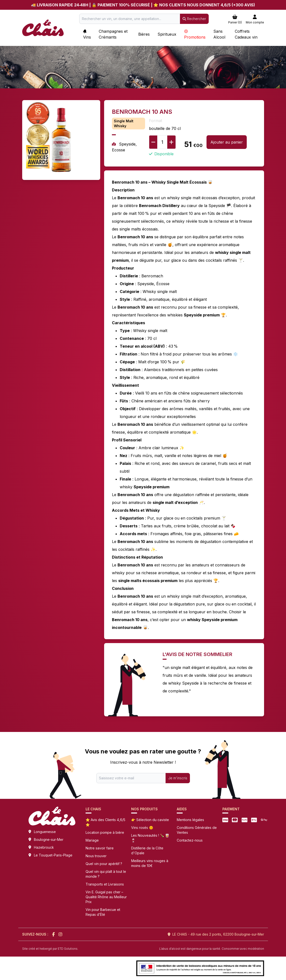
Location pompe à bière (105, 832)
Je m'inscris (178, 778)
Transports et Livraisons (105, 884)
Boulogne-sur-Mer (49, 839)
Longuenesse (45, 832)
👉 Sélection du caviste (150, 820)
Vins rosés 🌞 (142, 828)
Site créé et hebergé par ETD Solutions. (50, 949)
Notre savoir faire (100, 848)
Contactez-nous (190, 840)
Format (156, 121)
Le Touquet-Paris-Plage (53, 855)
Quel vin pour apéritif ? (104, 864)
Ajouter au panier (227, 142)
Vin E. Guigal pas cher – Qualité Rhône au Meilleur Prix (106, 897)
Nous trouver (96, 856)
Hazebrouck (44, 847)
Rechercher (194, 19)
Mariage (92, 840)
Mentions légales (190, 820)
